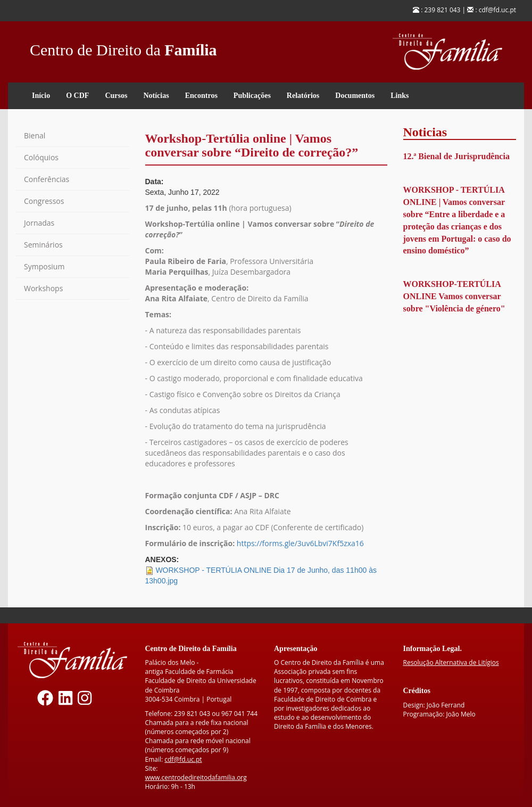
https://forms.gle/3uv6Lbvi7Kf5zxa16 (300, 543)
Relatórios (303, 96)
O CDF (77, 96)
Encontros (201, 96)
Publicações (252, 96)
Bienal (35, 135)
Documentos (355, 96)
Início (41, 96)
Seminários (43, 245)
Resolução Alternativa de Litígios (451, 662)
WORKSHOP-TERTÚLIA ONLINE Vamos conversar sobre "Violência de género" (454, 296)
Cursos (116, 96)
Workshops (43, 288)
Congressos (44, 201)
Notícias (156, 96)
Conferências (47, 179)
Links (400, 96)
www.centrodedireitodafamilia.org (196, 777)
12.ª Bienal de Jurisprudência (456, 156)
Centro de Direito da (123, 47)
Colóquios (41, 157)
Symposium (44, 266)
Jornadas (39, 223)
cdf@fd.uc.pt (183, 759)
